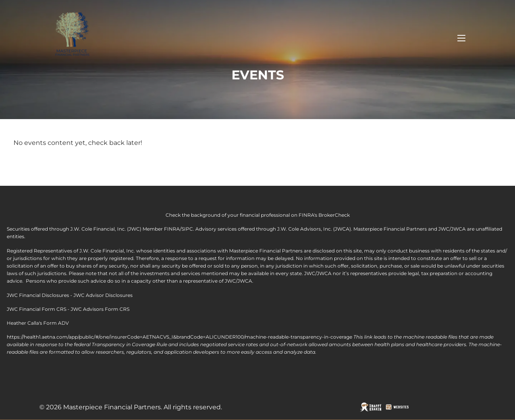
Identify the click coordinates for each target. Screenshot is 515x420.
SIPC (187, 229)
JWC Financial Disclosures (38, 295)
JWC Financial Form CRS (37, 309)
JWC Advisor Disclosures (103, 295)
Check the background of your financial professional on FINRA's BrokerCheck (258, 215)
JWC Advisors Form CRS (100, 309)
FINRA (172, 229)
